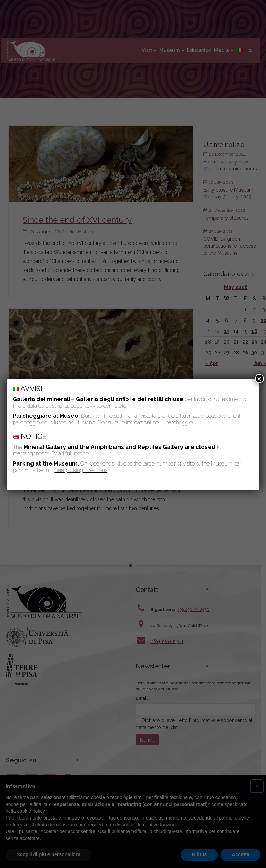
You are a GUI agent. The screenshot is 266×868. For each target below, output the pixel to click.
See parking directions (81, 470)
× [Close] (259, 379)
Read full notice (70, 454)
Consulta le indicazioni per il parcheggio (145, 422)
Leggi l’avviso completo (98, 406)
